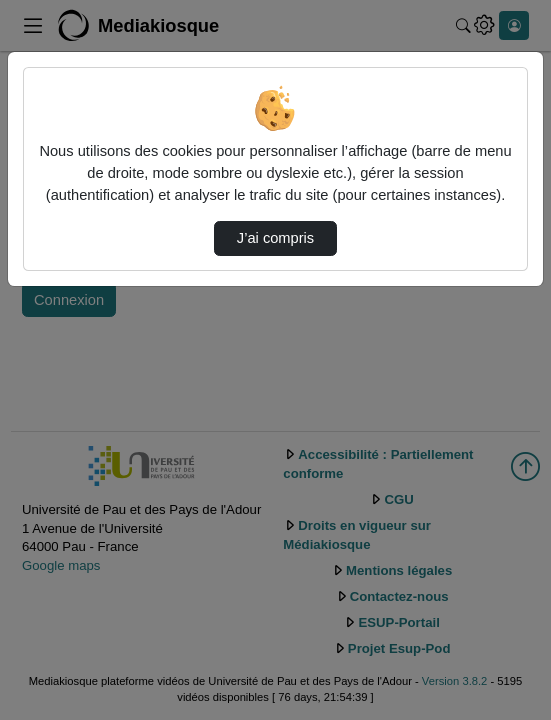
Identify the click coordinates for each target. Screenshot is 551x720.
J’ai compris (275, 238)
